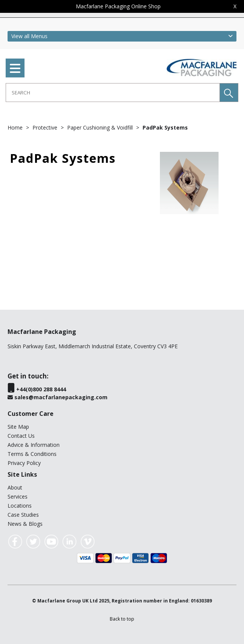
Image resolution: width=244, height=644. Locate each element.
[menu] (15, 68)
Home (16, 127)
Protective (46, 127)
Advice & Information (34, 445)
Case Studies (23, 515)
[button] (229, 93)
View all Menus (29, 36)
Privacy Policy (24, 463)
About (15, 487)
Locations (20, 506)
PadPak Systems (165, 127)
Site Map (18, 427)
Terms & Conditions (32, 454)
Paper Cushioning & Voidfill (101, 127)
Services (18, 497)
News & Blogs (25, 524)
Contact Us (21, 436)
